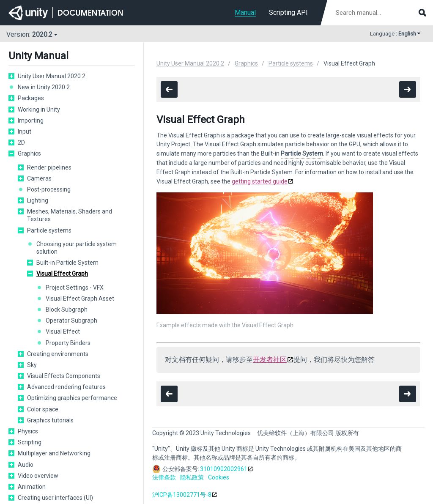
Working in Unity (39, 110)
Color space (43, 409)
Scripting (30, 442)
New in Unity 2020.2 (44, 87)
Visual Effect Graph (62, 274)
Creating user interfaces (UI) (55, 498)
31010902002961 (224, 469)
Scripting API (288, 12)
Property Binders (68, 343)
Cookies (219, 477)
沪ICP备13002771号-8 (182, 495)
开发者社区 (270, 360)
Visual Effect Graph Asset (80, 299)
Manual (245, 12)
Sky (32, 365)
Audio (26, 465)
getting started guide (260, 181)
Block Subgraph (67, 310)
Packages (31, 98)
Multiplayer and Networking (54, 453)
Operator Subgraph (71, 320)
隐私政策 (192, 477)
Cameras (39, 178)
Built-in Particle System (67, 263)
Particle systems (49, 230)
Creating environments (58, 354)
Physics (28, 431)
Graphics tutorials (50, 420)
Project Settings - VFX (75, 288)
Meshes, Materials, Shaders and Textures (70, 215)
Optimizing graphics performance (72, 398)
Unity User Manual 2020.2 (52, 76)
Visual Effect (63, 331)
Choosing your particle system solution (77, 248)
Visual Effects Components (64, 376)
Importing (31, 121)
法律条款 (164, 477)
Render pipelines (49, 167)
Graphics (29, 153)
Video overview (38, 476)
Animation (32, 487)
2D (21, 142)
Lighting (38, 200)
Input (25, 131)
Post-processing (49, 189)
